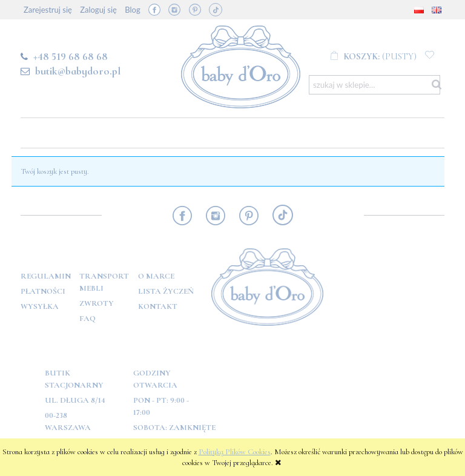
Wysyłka (40, 306)
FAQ (87, 319)
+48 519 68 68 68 (71, 56)
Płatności (43, 291)
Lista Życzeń (166, 291)
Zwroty (97, 303)
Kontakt (158, 306)
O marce (156, 276)
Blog (132, 10)
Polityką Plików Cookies (235, 452)
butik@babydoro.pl (78, 71)
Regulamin (46, 276)
